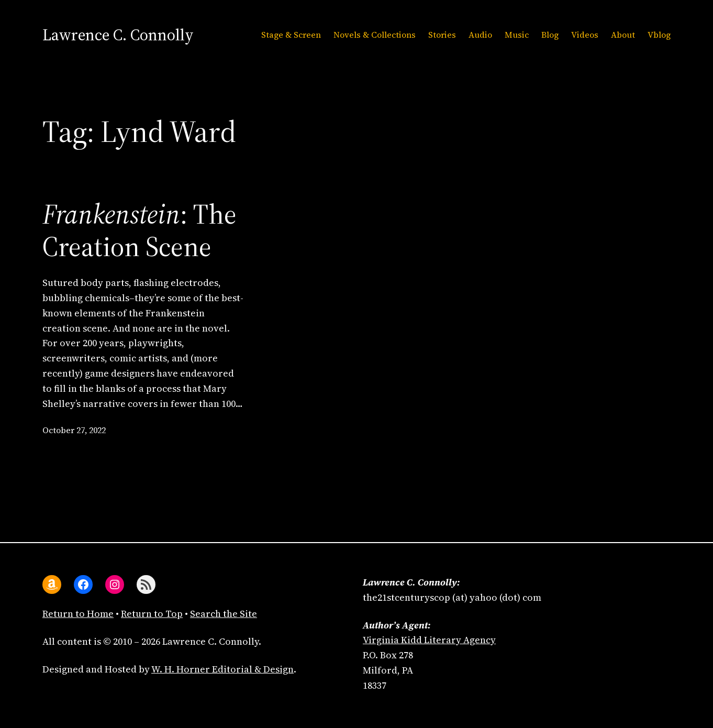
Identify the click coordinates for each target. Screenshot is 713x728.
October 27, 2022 (74, 430)
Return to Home (78, 614)
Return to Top (152, 614)
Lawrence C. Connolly (118, 35)
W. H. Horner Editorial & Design (222, 669)
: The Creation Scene (140, 231)
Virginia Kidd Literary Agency (429, 640)
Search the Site (224, 614)
